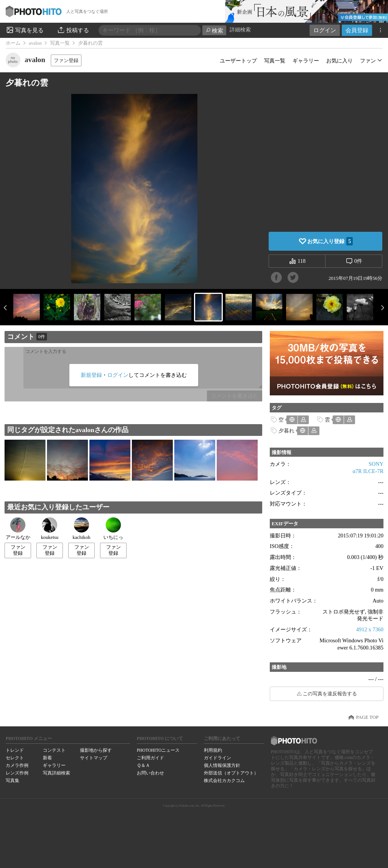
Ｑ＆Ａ (143, 765)
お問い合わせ (150, 773)
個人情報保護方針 (222, 765)
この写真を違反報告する (330, 694)
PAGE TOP (367, 717)
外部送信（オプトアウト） (231, 773)
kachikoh (82, 529)
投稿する (73, 30)
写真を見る (25, 30)
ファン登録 (66, 60)
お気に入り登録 (330, 241)
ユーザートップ (238, 61)
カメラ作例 (17, 765)
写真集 (13, 781)
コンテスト (54, 750)
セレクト (15, 758)
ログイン (325, 30)
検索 (214, 30)
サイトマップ (94, 758)
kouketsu (50, 529)
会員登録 (357, 30)
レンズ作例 (17, 773)
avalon (35, 43)
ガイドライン (217, 758)
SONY (376, 464)
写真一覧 (60, 43)
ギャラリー (306, 61)
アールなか (18, 529)
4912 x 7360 (370, 629)
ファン (368, 61)
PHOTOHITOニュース (158, 750)
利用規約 (213, 750)
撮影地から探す (96, 750)
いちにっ (113, 529)
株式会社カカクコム (224, 781)
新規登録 (91, 375)
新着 (47, 758)
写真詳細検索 (56, 773)
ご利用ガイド (150, 758)
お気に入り (339, 61)
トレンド (15, 750)
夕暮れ (286, 431)
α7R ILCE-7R (368, 471)
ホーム (13, 43)
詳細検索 (240, 30)
